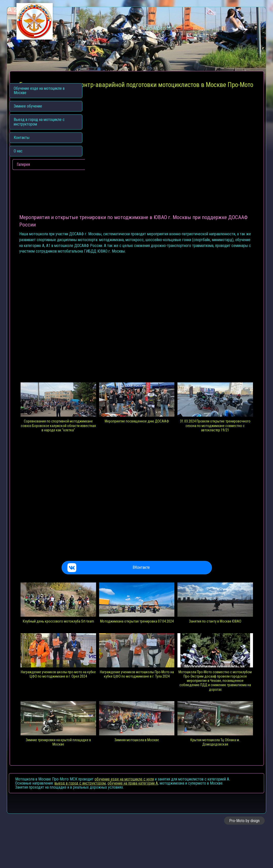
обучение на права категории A (133, 821)
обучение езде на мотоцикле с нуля (124, 817)
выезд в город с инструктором (80, 821)
